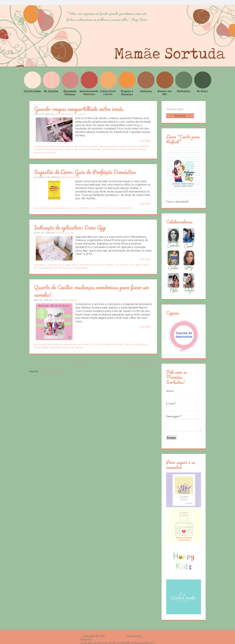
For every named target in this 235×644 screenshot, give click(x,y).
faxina (75, 265)
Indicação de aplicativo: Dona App (70, 227)
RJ (56, 268)
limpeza (109, 265)
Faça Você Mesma (102, 344)
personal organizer (90, 149)
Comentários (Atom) (52, 371)
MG (117, 265)
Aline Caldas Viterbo (66, 300)
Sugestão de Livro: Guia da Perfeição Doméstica (85, 172)
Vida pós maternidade (75, 268)
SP (60, 268)
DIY (59, 146)
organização (70, 149)
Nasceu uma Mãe (130, 265)
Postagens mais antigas (141, 364)
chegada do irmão (45, 146)
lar (102, 265)
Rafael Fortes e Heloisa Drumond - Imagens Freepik (124, 634)
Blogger (147, 631)
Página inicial (78, 364)
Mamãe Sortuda (70, 177)
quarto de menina (73, 347)
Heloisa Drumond (128, 146)
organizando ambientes (48, 347)
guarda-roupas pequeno (103, 146)
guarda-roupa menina (74, 146)
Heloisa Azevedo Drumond (71, 114)
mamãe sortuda (53, 149)
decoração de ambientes (48, 344)
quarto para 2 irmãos (115, 149)
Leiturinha (85, 208)
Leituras (73, 208)
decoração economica (77, 344)
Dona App (64, 265)
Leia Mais (145, 141)
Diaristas (52, 265)
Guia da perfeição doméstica (51, 208)
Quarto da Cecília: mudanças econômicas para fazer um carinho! (91, 291)
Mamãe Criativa (107, 208)
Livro (94, 208)
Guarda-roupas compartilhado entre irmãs (79, 109)
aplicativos (40, 265)
